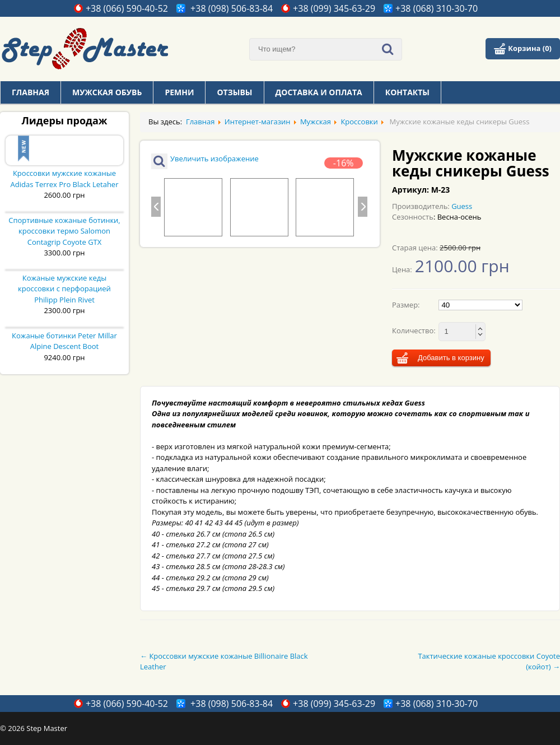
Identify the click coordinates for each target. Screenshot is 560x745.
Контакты (407, 92)
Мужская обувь (107, 92)
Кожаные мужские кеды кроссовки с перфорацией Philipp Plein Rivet (64, 289)
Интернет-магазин (258, 122)
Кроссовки (359, 122)
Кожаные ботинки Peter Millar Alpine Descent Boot (64, 341)
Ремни (179, 92)
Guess (462, 206)
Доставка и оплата (319, 92)
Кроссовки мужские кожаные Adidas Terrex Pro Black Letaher (65, 179)
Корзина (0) (523, 49)
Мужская (316, 122)
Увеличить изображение (205, 159)
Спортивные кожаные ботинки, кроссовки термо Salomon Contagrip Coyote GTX (64, 231)
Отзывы (234, 92)
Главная (31, 92)
